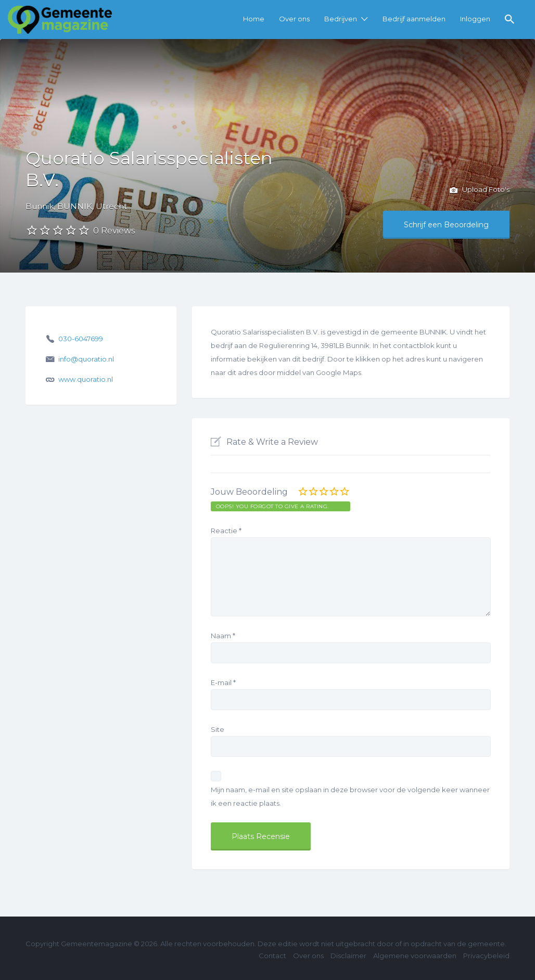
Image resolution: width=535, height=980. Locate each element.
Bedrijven (341, 19)
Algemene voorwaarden (415, 956)
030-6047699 (81, 339)
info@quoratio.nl (86, 359)
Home (254, 19)
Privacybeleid (486, 956)
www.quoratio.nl (86, 379)
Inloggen (475, 19)
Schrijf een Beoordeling (446, 225)
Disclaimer (348, 956)
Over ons (294, 19)
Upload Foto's (480, 190)
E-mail (223, 682)
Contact (272, 956)
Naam (223, 636)
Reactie (226, 531)
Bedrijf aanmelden (414, 19)
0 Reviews (114, 231)
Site (218, 729)
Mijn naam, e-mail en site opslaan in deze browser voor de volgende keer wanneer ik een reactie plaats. (350, 796)
